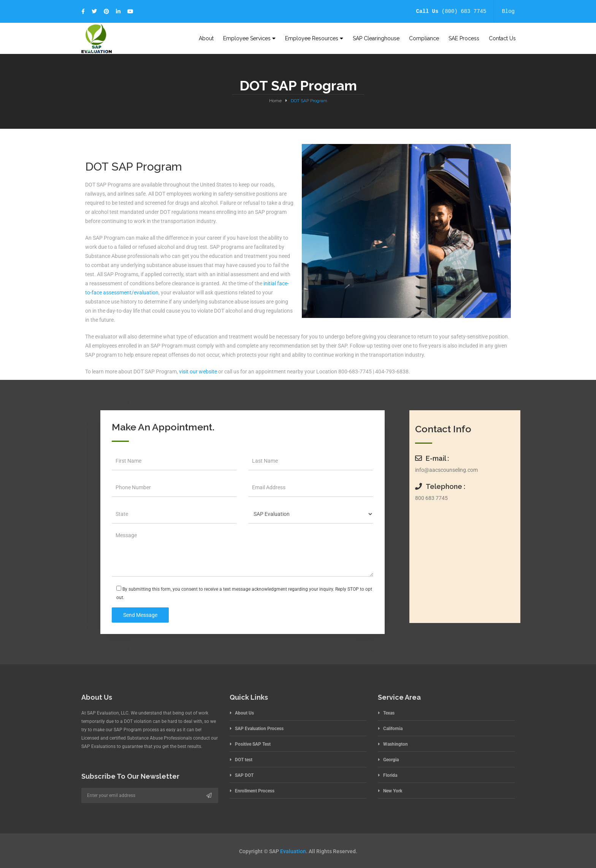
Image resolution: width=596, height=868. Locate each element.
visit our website (198, 372)
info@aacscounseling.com (446, 470)
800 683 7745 (431, 498)
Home (275, 101)
